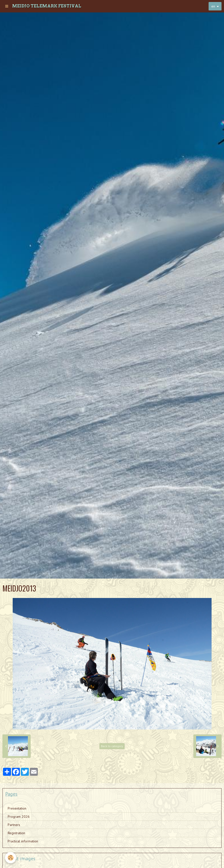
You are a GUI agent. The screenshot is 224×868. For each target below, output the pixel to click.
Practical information (23, 841)
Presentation (17, 808)
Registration (16, 833)
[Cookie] (11, 858)
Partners (14, 825)
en (213, 6)
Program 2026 (19, 817)
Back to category (112, 746)
